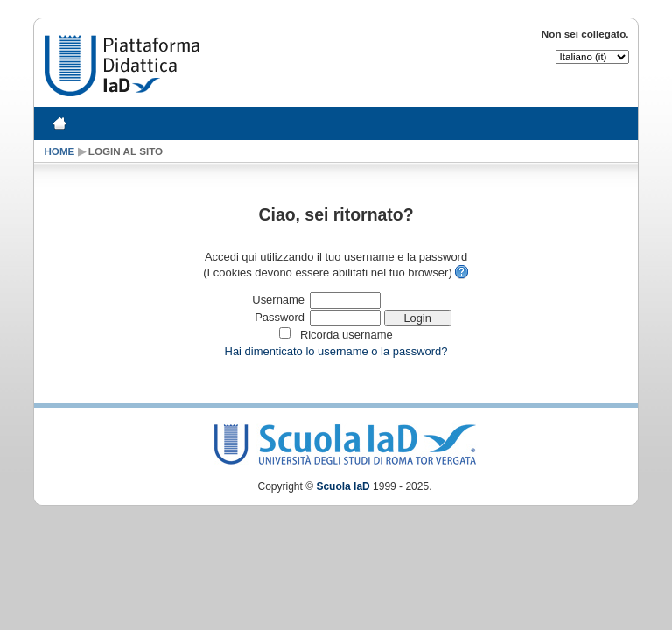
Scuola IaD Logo (345, 441)
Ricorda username (346, 335)
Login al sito (126, 151)
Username (278, 300)
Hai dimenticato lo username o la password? (336, 351)
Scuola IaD (343, 486)
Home (59, 151)
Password (280, 317)
